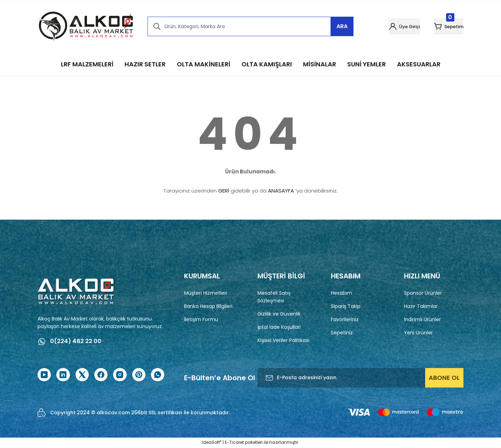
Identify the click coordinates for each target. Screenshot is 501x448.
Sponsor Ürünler (423, 293)
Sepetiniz (342, 333)
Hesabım (341, 293)
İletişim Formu (201, 319)
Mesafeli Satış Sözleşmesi (274, 297)
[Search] (250, 26)
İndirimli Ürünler (422, 319)
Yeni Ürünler (418, 333)
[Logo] (86, 26)
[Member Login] (384, 26)
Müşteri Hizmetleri (206, 293)
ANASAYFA (281, 191)
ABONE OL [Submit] (444, 378)
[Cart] (442, 26)
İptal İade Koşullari (279, 327)
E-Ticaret (234, 443)
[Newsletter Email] (360, 378)
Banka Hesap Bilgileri (208, 306)
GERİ (224, 191)
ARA (342, 26)
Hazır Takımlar (421, 306)
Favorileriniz (345, 319)
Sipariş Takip (346, 306)
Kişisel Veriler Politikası (283, 340)
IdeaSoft (212, 443)
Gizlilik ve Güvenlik (279, 314)
